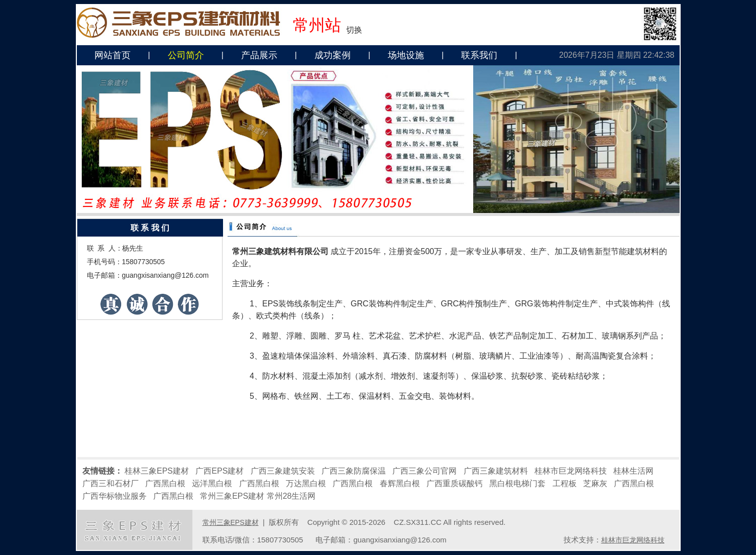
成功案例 (333, 55)
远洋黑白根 (212, 483)
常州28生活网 (291, 496)
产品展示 (259, 55)
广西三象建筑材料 (496, 471)
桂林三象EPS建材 (157, 471)
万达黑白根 (306, 483)
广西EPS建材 (220, 471)
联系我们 (479, 55)
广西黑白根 (165, 483)
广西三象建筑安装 (283, 471)
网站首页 (113, 55)
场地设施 (406, 55)
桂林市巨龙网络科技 (571, 471)
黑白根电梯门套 (517, 483)
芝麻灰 (595, 483)
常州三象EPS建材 (232, 496)
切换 (354, 30)
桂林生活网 (633, 471)
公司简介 (186, 55)
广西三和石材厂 (111, 483)
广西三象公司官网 (424, 471)
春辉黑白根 (400, 483)
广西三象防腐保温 (354, 471)
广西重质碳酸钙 (455, 483)
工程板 (565, 483)
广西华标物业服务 (115, 496)
